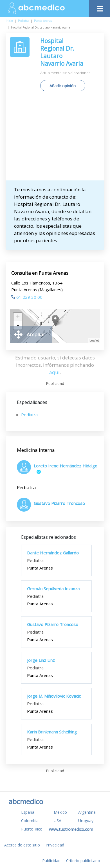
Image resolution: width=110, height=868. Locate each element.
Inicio (9, 21)
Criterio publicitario (83, 861)
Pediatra (23, 21)
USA (58, 821)
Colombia (30, 821)
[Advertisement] (55, 138)
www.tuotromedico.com (71, 829)
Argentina (87, 812)
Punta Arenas (43, 21)
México (60, 812)
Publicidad (51, 861)
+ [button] (18, 317)
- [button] (18, 325)
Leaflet (94, 340)
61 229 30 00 (27, 297)
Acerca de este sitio (22, 845)
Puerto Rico (32, 829)
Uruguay (86, 821)
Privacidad (55, 845)
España (28, 812)
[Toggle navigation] (99, 7)
